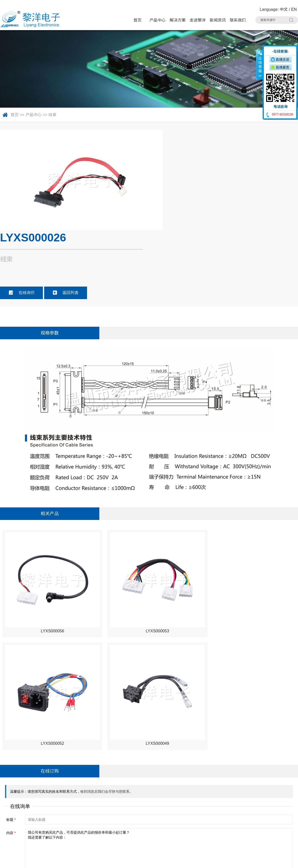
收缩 (260, 64)
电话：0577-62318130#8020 (28, 808)
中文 (284, 9)
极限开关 (190, 798)
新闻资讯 (218, 20)
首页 (137, 20)
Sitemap (78, 861)
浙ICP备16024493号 (244, 861)
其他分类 (190, 836)
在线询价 (176, 191)
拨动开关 (149, 807)
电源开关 (190, 807)
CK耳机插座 (151, 826)
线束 (52, 115)
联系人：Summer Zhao (23, 817)
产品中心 (158, 20)
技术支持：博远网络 (280, 861)
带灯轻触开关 (111, 798)
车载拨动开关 (111, 836)
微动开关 (107, 807)
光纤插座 (190, 826)
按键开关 (231, 798)
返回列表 (220, 191)
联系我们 (238, 20)
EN (294, 9)
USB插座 (231, 807)
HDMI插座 (150, 817)
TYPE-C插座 (110, 817)
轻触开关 (149, 798)
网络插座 (190, 817)
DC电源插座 (234, 817)
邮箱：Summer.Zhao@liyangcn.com (35, 836)
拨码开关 (149, 836)
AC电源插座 (110, 826)
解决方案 (178, 20)
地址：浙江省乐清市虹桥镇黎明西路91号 (39, 798)
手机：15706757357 (21, 827)
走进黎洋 (198, 20)
